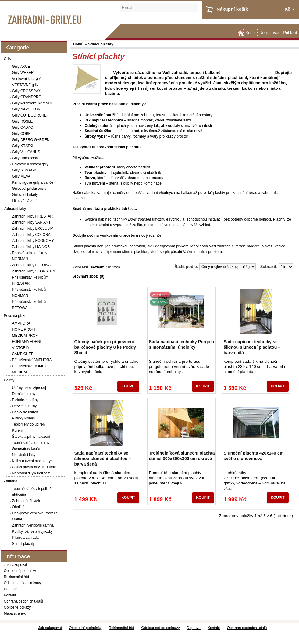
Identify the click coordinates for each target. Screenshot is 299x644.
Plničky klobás (24, 418)
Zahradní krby (15, 209)
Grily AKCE (21, 67)
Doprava (11, 589)
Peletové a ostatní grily (30, 164)
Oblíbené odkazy (18, 607)
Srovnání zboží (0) (89, 276)
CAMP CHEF (23, 354)
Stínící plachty (23, 544)
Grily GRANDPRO (27, 97)
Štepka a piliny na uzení (31, 437)
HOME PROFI (24, 329)
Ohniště (18, 507)
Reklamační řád (17, 577)
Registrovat (269, 33)
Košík (250, 33)
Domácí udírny (24, 394)
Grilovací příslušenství (30, 189)
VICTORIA (21, 348)
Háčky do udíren (25, 412)
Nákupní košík (232, 9)
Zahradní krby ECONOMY (33, 241)
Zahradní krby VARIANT (31, 222)
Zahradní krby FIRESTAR (33, 216)
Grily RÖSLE (23, 121)
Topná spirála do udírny (31, 443)
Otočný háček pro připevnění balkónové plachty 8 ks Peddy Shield (105, 347)
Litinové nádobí (24, 201)
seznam (98, 267)
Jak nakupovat (16, 565)
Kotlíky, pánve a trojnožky (32, 531)
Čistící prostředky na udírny (34, 467)
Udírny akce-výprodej (29, 388)
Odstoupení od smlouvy (23, 583)
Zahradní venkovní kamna (33, 525)
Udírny (9, 380)
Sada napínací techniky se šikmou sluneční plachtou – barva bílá (252, 347)
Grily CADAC (23, 128)
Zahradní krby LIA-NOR (31, 247)
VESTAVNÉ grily (25, 85)
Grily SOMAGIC (25, 170)
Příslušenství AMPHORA (32, 360)
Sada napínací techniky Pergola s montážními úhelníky (182, 344)
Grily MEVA (21, 176)
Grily (8, 59)
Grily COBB (21, 134)
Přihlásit (290, 33)
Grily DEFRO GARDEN (31, 140)
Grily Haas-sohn (25, 158)
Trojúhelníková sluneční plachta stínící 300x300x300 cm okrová (182, 456)
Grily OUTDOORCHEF (30, 115)
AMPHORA (21, 323)
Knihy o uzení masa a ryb (32, 461)
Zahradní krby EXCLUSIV (33, 228)
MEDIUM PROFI (25, 336)
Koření (18, 430)
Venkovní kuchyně (27, 79)
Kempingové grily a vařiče (33, 182)
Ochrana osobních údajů (24, 601)
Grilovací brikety (25, 195)
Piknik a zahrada (25, 538)
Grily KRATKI (23, 146)
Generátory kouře (26, 449)
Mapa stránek (15, 613)
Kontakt (10, 595)
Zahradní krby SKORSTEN (34, 271)
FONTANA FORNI (27, 342)
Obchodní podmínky (20, 571)
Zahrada (11, 481)
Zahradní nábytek (26, 501)
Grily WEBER (23, 73)
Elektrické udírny (25, 400)
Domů (240, 33)
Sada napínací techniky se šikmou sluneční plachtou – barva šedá (103, 459)
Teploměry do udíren (29, 424)
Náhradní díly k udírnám (31, 473)
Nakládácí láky (24, 455)
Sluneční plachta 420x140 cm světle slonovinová (254, 456)
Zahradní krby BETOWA (32, 265)
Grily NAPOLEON (26, 109)
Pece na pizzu (15, 316)
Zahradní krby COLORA (31, 235)
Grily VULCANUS (26, 152)
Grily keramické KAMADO (33, 103)
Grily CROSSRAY (26, 91)
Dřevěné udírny (25, 406)
